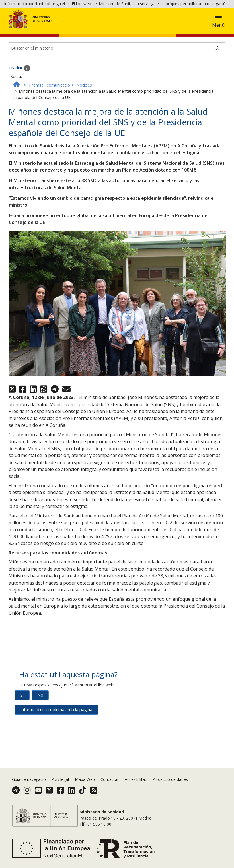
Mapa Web (85, 779)
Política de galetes (197, 18)
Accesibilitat (136, 779)
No (40, 728)
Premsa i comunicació (50, 118)
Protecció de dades (170, 779)
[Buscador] (117, 81)
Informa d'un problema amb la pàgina (56, 742)
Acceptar (16, 26)
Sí (22, 728)
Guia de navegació (29, 779)
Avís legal (60, 779)
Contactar (110, 779)
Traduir (19, 101)
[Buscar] (217, 81)
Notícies (84, 118)
